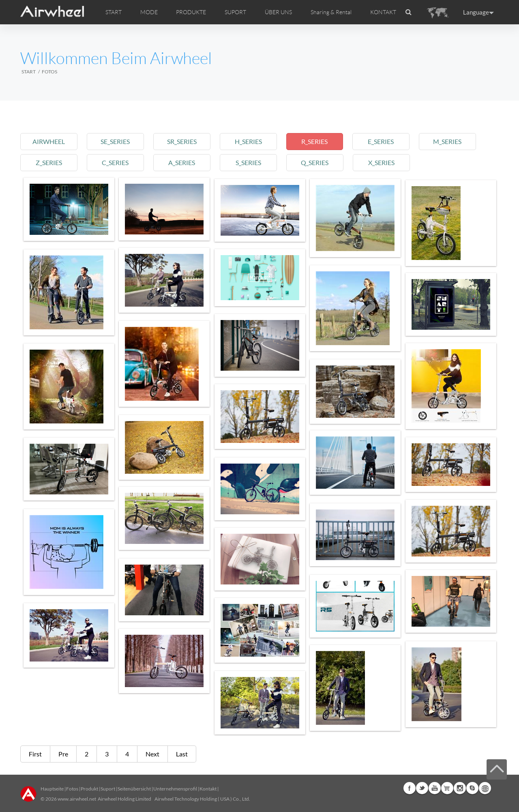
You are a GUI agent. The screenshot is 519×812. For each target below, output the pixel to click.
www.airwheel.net (77, 799)
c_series (117, 162)
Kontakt (208, 789)
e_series (388, 141)
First (35, 754)
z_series (49, 162)
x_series (388, 162)
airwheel (49, 141)
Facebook (410, 788)
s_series (253, 162)
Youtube (435, 788)
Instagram (460, 788)
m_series (456, 141)
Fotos (72, 789)
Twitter (422, 788)
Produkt (89, 789)
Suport (108, 789)
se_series (117, 141)
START (114, 12)
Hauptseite (52, 789)
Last (182, 754)
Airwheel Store (447, 788)
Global (485, 788)
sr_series (185, 141)
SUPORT (235, 12)
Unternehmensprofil (175, 789)
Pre (63, 754)
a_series (185, 162)
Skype (472, 788)
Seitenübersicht (134, 789)
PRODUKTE (191, 12)
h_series (253, 141)
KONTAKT (383, 12)
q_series (321, 162)
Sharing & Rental (331, 12)
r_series (321, 141)
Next (152, 754)
